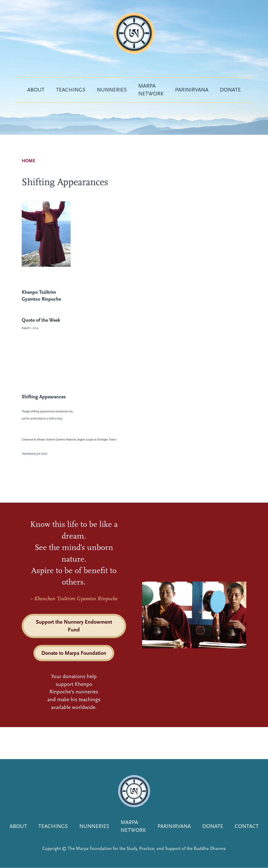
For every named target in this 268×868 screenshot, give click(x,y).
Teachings (71, 90)
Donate (230, 90)
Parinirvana (192, 90)
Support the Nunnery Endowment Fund (74, 626)
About (36, 90)
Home (28, 161)
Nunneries (112, 90)
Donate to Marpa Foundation (74, 653)
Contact (247, 826)
